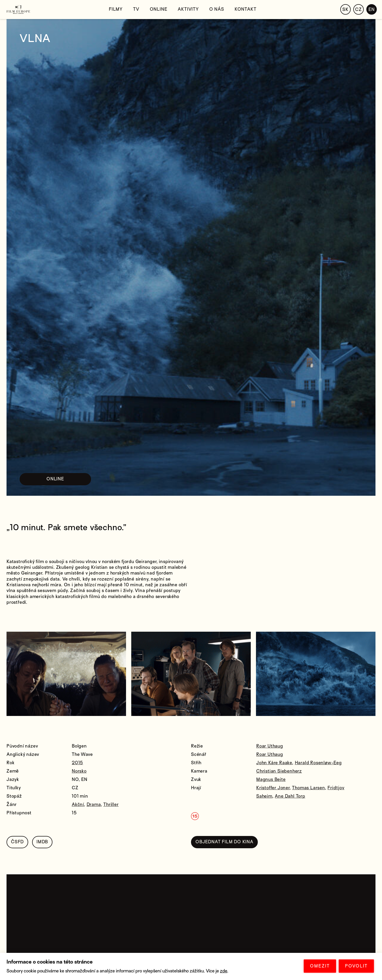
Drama (94, 805)
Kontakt (246, 9)
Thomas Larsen (308, 788)
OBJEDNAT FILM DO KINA (224, 842)
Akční (78, 805)
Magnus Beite (271, 779)
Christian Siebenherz (279, 771)
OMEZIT (320, 966)
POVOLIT (356, 966)
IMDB (42, 842)
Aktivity (188, 9)
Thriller (111, 805)
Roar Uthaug (270, 746)
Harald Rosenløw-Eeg (318, 763)
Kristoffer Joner (273, 788)
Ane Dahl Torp (290, 796)
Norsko (79, 771)
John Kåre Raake (274, 763)
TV (136, 9)
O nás (217, 9)
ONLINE (55, 479)
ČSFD (17, 842)
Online (159, 9)
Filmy (116, 9)
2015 (77, 763)
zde (224, 971)
